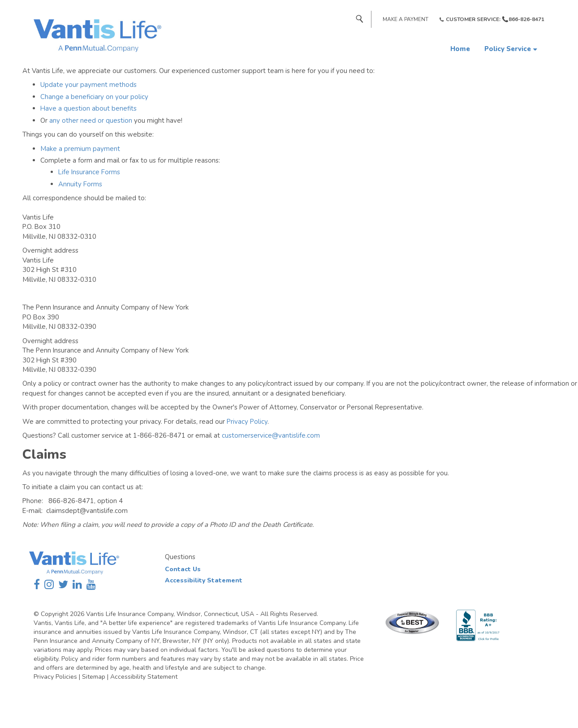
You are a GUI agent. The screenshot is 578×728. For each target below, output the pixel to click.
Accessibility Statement (204, 580)
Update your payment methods (88, 85)
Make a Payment (405, 19)
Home (460, 49)
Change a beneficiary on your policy (94, 97)
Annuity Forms (80, 184)
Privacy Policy (247, 422)
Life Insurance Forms (89, 172)
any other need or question (91, 121)
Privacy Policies (55, 677)
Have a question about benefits (88, 108)
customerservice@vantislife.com (271, 435)
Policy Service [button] (508, 49)
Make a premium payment (80, 149)
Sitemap (94, 677)
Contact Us (183, 569)
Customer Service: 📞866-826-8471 (495, 19)
